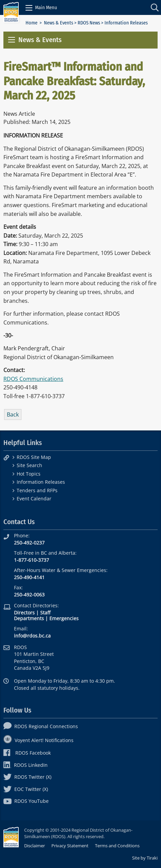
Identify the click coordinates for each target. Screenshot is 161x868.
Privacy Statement (70, 846)
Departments (29, 618)
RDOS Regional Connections (41, 726)
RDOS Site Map (34, 457)
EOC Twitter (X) (26, 789)
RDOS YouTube (26, 801)
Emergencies (64, 618)
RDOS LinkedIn (26, 765)
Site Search (29, 465)
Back (13, 414)
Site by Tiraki (145, 858)
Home (31, 23)
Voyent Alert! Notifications (38, 740)
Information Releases (41, 482)
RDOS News (89, 23)
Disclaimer (35, 846)
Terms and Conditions (117, 846)
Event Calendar (34, 498)
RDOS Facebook (27, 753)
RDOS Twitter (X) (27, 777)
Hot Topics (29, 474)
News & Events (59, 23)
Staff (45, 613)
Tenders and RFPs (37, 490)
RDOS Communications (33, 379)
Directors (24, 613)
